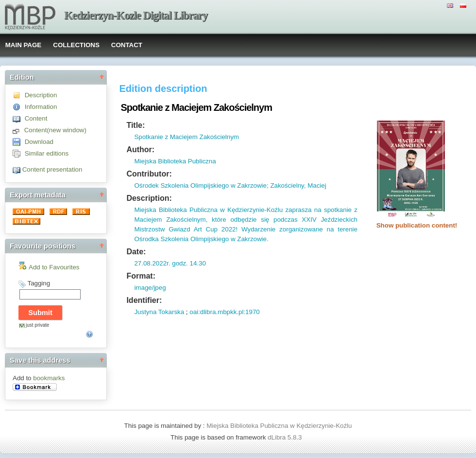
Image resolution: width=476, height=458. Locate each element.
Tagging (39, 283)
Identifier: (144, 300)
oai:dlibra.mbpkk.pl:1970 (224, 312)
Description (41, 95)
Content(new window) (55, 130)
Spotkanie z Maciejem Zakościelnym (187, 137)
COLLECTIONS (76, 45)
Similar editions (47, 153)
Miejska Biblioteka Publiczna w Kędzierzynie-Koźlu (279, 426)
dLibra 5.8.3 (286, 437)
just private (37, 325)
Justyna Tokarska (159, 312)
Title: (136, 125)
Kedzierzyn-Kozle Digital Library (136, 15)
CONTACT (127, 45)
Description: (149, 198)
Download (39, 142)
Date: (136, 252)
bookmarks (49, 378)
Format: (141, 276)
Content (36, 118)
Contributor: (149, 174)
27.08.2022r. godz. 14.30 (170, 263)
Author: (140, 150)
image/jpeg (150, 288)
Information (41, 107)
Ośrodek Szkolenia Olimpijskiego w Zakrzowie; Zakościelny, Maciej (230, 185)
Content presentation (52, 169)
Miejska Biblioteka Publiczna (175, 161)
